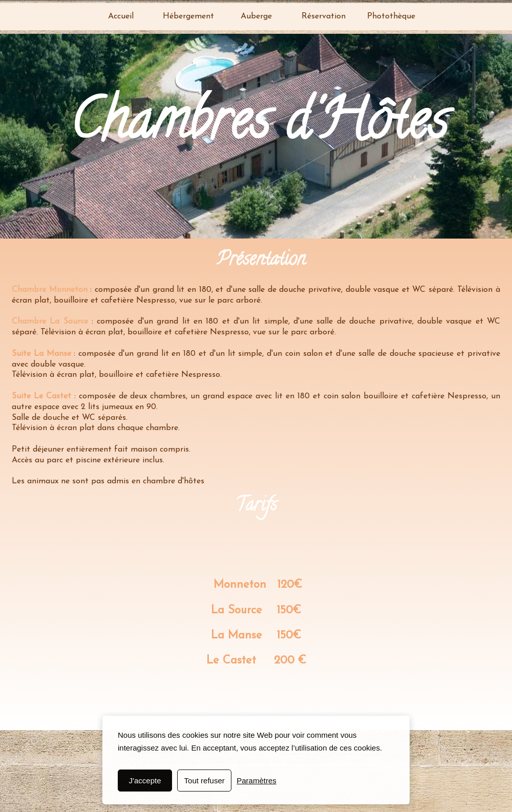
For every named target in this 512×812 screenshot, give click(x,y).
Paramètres (257, 781)
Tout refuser (205, 781)
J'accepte (145, 781)
